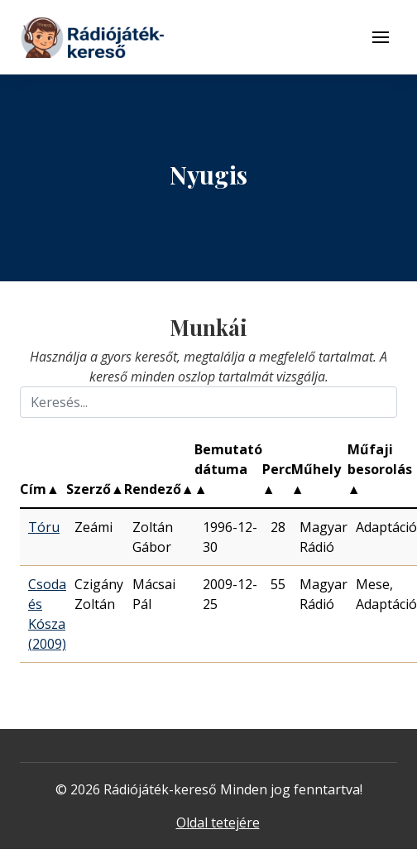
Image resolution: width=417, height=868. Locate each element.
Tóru (44, 527)
